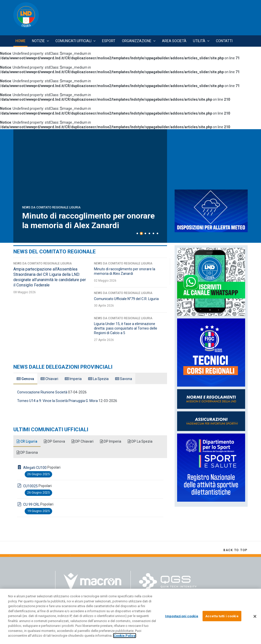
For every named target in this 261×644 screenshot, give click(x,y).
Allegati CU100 (35, 468)
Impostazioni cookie (182, 616)
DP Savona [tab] (27, 452)
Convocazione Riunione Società (42, 392)
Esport (109, 41)
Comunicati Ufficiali (73, 41)
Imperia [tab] (73, 379)
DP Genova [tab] (54, 441)
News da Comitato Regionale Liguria (51, 188)
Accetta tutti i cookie (222, 616)
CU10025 (30, 486)
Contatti (224, 41)
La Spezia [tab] (98, 379)
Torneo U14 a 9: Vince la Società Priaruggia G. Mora (57, 401)
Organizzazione (137, 41)
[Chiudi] (255, 616)
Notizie (38, 41)
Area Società (174, 41)
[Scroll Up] (236, 550)
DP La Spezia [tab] (140, 441)
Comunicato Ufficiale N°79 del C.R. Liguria (126, 299)
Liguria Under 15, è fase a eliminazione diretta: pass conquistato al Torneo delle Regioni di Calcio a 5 (126, 328)
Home (20, 41)
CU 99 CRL (31, 504)
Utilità (199, 41)
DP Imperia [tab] (111, 441)
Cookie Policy (125, 636)
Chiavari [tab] (49, 379)
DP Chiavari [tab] (83, 441)
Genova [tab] (25, 379)
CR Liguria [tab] (27, 441)
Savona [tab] (124, 379)
